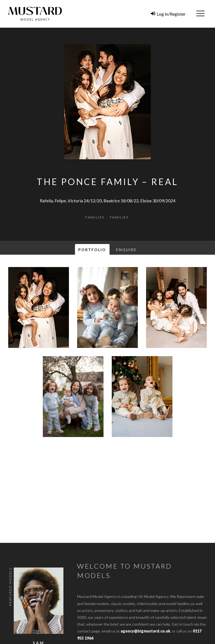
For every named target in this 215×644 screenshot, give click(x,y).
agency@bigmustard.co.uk (145, 631)
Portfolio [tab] (92, 250)
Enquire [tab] (126, 250)
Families (95, 217)
